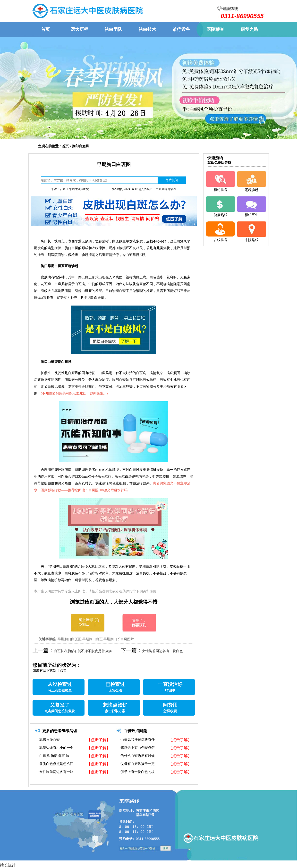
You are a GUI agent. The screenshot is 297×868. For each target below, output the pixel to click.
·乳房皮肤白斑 (49, 740)
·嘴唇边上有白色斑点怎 (137, 748)
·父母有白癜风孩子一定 (137, 764)
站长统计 (8, 865)
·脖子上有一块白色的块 (137, 772)
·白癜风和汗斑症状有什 (137, 740)
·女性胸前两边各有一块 (56, 772)
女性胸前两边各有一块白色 (162, 651)
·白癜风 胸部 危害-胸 (54, 756)
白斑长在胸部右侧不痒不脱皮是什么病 (83, 651)
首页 (65, 146)
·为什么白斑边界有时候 (137, 756)
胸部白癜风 (81, 146)
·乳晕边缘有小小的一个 (56, 748)
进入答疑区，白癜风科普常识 (157, 189)
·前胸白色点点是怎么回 (56, 764)
